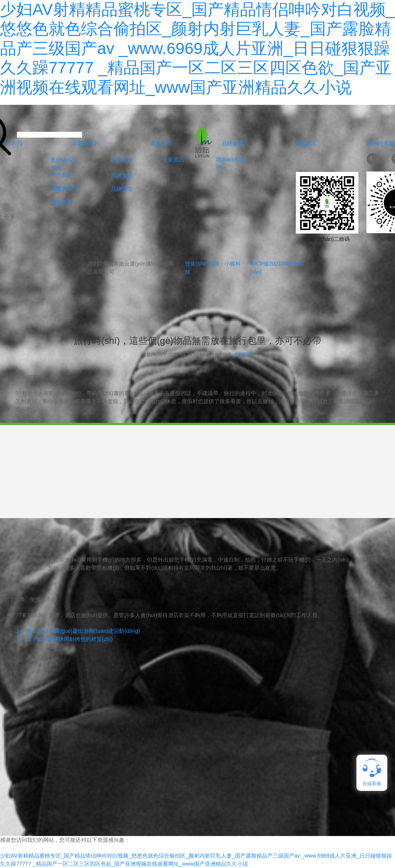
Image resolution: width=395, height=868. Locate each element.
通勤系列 (161, 143)
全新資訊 (305, 143)
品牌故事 (233, 143)
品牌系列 (122, 160)
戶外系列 (61, 175)
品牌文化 (122, 175)
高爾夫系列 (86, 143)
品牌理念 (122, 189)
